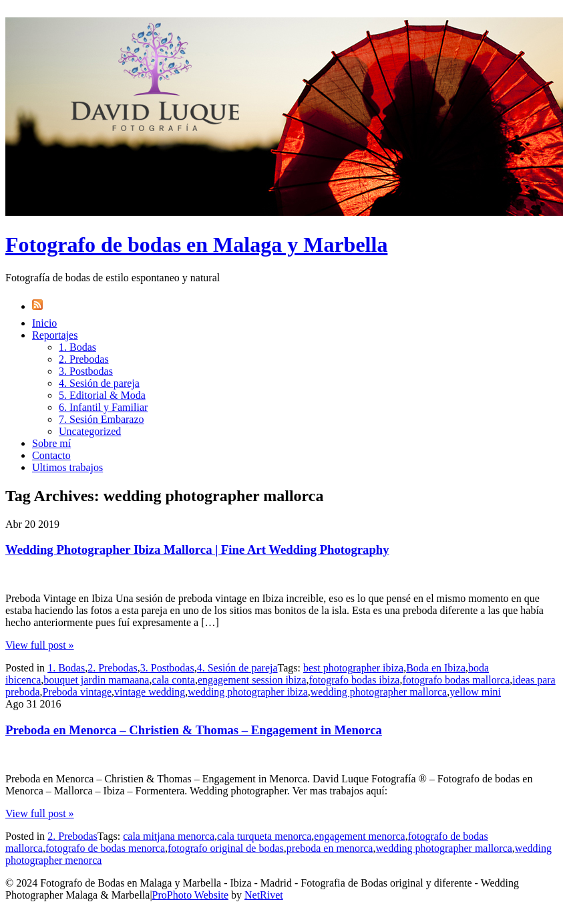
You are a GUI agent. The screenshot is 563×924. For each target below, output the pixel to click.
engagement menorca (359, 836)
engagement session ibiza (252, 680)
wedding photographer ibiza (248, 692)
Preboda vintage (77, 692)
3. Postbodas (86, 371)
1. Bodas (77, 347)
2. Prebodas (84, 359)
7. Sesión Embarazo (102, 419)
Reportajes (55, 335)
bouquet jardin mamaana (96, 680)
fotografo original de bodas (226, 848)
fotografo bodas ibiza (355, 680)
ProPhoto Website (190, 895)
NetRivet (264, 895)
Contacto (51, 455)
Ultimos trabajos (67, 467)
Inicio (44, 323)
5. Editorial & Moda (102, 395)
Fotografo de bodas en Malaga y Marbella (196, 245)
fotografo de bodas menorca (105, 848)
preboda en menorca (330, 848)
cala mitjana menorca (169, 836)
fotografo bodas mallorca (456, 680)
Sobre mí (51, 443)
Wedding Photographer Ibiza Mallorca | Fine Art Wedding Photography (197, 550)
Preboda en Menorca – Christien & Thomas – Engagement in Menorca (194, 730)
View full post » (40, 645)
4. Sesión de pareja (99, 383)
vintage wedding (150, 692)
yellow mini (475, 692)
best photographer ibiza (353, 668)
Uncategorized (90, 431)
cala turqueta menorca (264, 836)
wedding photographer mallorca (379, 692)
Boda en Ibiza (436, 668)
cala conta (173, 680)
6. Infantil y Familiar (103, 407)
